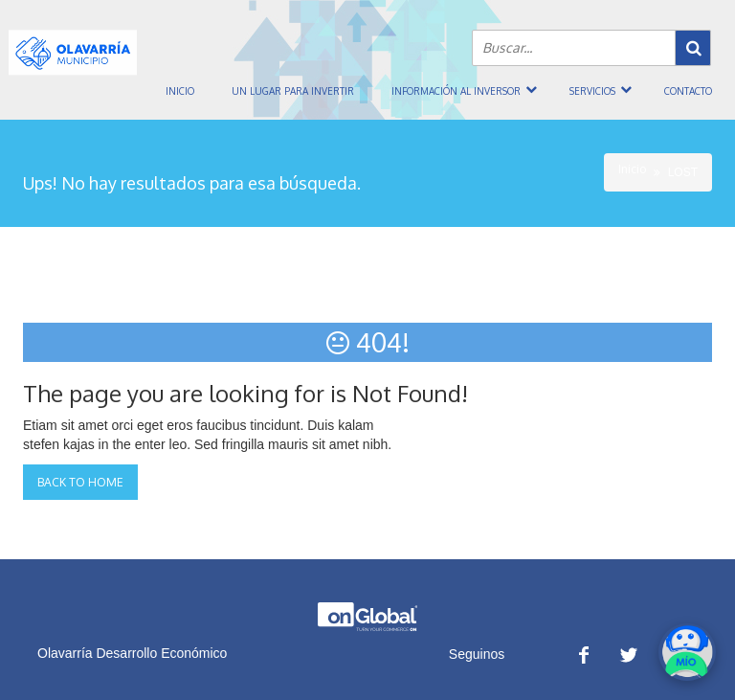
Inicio (180, 91)
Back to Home (80, 482)
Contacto (688, 91)
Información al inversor (456, 91)
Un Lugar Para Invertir (293, 91)
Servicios (592, 91)
